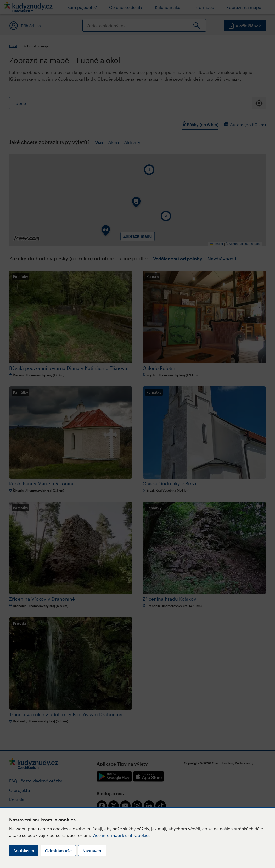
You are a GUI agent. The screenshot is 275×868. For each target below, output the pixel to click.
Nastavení (92, 851)
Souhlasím (24, 851)
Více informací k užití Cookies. (122, 835)
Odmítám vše (58, 851)
